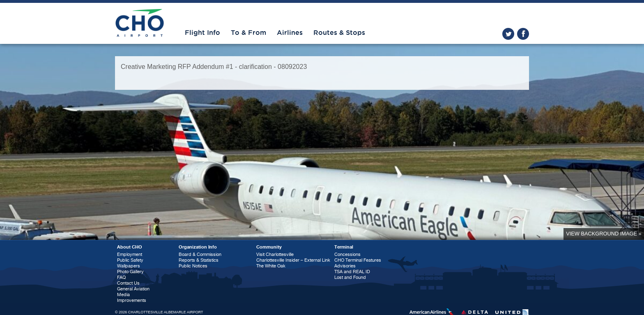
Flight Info (202, 33)
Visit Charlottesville (275, 255)
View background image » (604, 234)
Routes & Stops (339, 33)
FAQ (121, 277)
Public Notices (193, 266)
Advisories (345, 266)
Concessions (347, 255)
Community (269, 247)
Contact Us (128, 283)
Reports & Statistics (199, 260)
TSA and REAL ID (352, 272)
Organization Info (198, 247)
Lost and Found (350, 277)
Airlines (290, 33)
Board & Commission (200, 255)
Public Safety (130, 260)
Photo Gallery (130, 272)
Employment (130, 255)
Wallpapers (129, 266)
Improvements (132, 300)
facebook (523, 34)
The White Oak (271, 266)
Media (123, 295)
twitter (508, 34)
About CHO (130, 247)
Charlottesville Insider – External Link (293, 260)
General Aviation (133, 289)
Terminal (344, 247)
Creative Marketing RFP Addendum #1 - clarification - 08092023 (214, 67)
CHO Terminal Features (358, 260)
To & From (248, 33)
